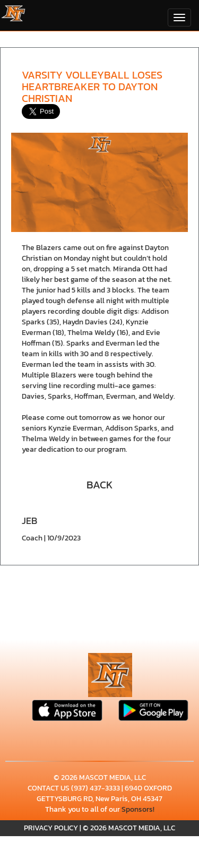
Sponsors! (138, 809)
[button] (100, 484)
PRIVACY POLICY (51, 828)
